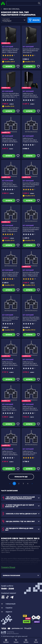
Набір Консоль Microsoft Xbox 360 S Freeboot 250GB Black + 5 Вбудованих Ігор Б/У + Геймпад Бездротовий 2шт (31, 408)
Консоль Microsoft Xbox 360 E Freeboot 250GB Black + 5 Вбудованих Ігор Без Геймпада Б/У (10, 229)
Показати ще (21, 477)
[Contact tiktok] (8, 598)
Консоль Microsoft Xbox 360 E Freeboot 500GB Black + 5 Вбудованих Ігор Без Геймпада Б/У (10, 274)
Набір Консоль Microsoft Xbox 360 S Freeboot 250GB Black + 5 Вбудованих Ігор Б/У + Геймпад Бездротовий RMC (11, 453)
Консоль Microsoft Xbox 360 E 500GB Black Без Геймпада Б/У (10, 319)
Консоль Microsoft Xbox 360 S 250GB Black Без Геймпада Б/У (31, 51)
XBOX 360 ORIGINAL (11, 9)
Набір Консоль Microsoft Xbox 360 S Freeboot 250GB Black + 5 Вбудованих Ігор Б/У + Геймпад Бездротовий (11, 140)
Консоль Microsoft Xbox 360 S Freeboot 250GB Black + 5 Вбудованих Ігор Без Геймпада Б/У (31, 274)
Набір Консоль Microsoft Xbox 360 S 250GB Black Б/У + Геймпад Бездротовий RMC (30, 453)
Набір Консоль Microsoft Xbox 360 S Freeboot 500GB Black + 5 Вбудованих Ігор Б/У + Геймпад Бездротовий (31, 364)
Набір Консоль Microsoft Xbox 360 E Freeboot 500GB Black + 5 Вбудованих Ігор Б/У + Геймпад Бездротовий (31, 95)
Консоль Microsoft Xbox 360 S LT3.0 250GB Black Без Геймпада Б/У (31, 185)
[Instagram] (3, 598)
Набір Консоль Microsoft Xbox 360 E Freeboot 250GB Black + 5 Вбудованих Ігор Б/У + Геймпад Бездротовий (11, 364)
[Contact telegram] (12, 598)
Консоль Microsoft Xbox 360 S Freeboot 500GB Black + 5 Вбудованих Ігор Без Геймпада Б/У (10, 51)
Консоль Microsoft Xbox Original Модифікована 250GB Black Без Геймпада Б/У (31, 229)
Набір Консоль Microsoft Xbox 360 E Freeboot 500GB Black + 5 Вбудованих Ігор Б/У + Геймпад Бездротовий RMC (31, 140)
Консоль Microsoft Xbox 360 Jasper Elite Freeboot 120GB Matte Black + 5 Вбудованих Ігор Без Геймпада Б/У (11, 95)
